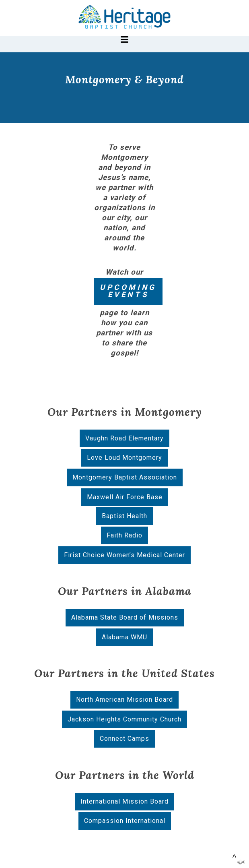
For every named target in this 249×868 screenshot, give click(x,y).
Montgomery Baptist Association (125, 477)
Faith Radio (124, 535)
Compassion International (125, 821)
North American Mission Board (124, 700)
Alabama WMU (124, 637)
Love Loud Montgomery (124, 458)
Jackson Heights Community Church (124, 719)
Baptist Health (124, 516)
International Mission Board (124, 801)
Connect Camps (124, 739)
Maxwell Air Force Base (125, 497)
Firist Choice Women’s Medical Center (124, 555)
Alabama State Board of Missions (125, 617)
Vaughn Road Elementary (124, 438)
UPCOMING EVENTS (128, 291)
